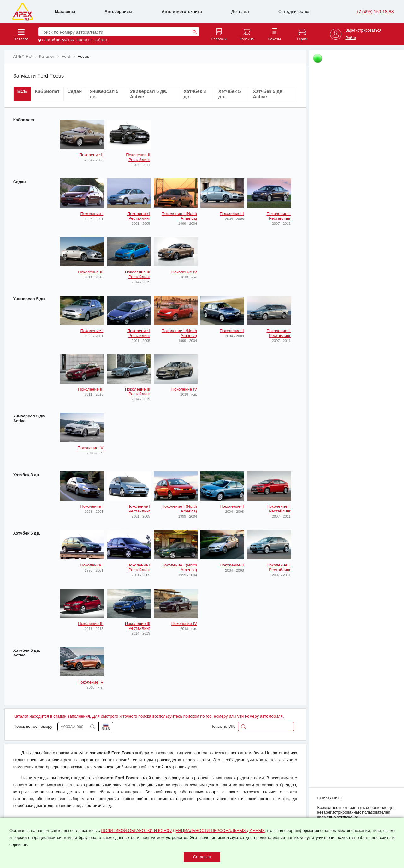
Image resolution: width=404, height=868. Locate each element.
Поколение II (91, 155)
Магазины (65, 12)
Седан (20, 182)
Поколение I (92, 214)
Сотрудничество (294, 12)
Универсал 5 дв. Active (30, 418)
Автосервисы (118, 12)
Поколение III (91, 272)
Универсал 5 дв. (30, 299)
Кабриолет (24, 120)
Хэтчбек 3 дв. (27, 475)
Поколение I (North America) (179, 216)
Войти (351, 38)
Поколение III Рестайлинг (138, 274)
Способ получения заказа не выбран (74, 40)
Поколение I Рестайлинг (139, 216)
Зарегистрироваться (363, 30)
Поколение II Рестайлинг (138, 157)
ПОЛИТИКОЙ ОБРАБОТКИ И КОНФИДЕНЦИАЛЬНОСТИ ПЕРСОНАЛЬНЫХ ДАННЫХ (183, 831)
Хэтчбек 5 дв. (27, 533)
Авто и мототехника (182, 12)
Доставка (240, 12)
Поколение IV (184, 272)
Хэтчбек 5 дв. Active (27, 653)
